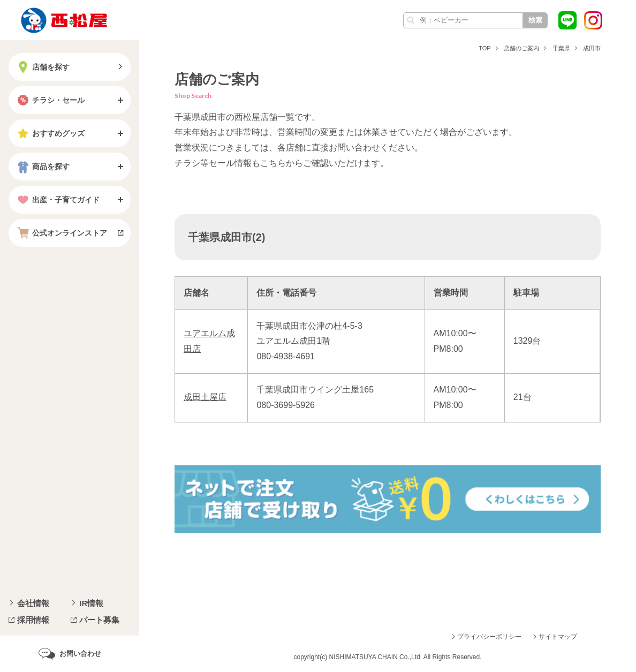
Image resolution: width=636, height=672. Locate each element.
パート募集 (99, 620)
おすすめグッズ (50, 133)
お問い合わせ (80, 654)
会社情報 (33, 603)
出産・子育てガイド (57, 200)
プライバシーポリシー (489, 637)
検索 (535, 20)
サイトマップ (558, 637)
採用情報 (33, 620)
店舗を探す (42, 67)
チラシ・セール (50, 100)
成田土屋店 (205, 397)
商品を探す (42, 167)
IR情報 (91, 603)
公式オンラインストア (61, 233)
